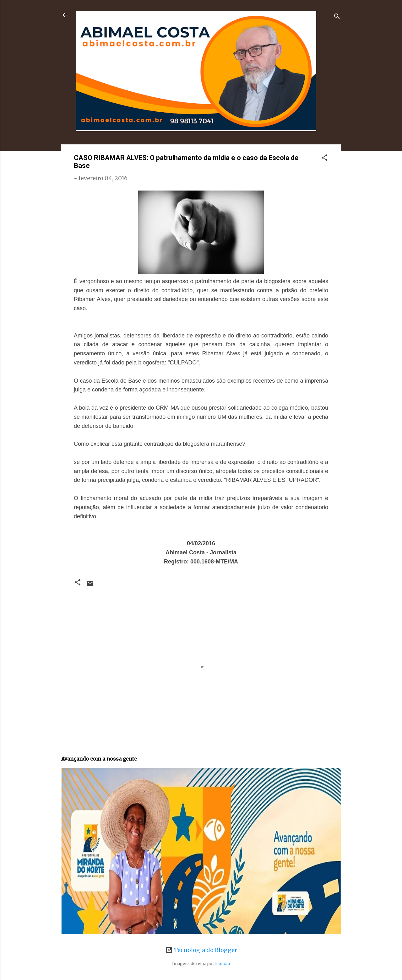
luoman (223, 964)
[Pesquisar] (337, 17)
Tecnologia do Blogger (201, 950)
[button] (324, 159)
